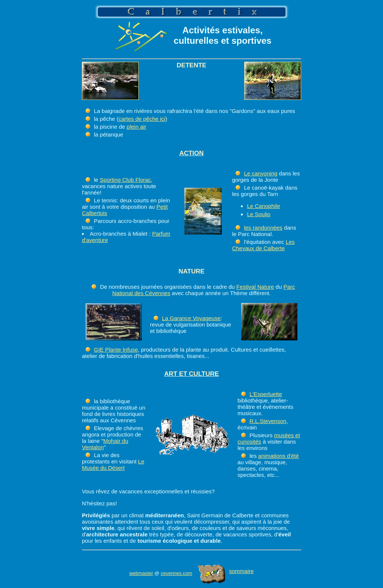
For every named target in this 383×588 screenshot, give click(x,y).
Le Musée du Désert (113, 465)
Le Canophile (263, 206)
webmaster (141, 573)
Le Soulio (259, 214)
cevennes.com (177, 573)
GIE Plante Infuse (116, 350)
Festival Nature (255, 287)
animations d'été (278, 456)
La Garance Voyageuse (191, 318)
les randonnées (263, 228)
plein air (137, 127)
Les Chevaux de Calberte (263, 245)
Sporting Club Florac (125, 180)
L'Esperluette (266, 394)
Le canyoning (261, 173)
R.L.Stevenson (268, 421)
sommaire (226, 571)
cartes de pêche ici (142, 119)
